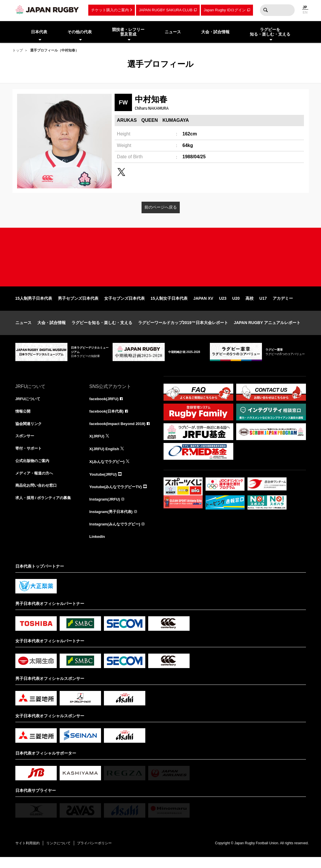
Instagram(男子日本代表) (113, 521)
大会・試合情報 (52, 330)
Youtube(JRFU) (104, 483)
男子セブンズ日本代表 (78, 306)
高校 (250, 306)
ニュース (23, 330)
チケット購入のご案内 (110, 10)
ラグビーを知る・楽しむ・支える (102, 330)
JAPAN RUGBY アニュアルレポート (267, 330)
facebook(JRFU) (105, 407)
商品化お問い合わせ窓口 (38, 496)
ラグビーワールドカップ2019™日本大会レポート (183, 330)
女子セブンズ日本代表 (124, 306)
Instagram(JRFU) (106, 509)
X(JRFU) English (105, 458)
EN (305, 12)
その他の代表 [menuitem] (80, 32)
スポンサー (25, 445)
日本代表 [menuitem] (39, 32)
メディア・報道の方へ (36, 483)
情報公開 (23, 420)
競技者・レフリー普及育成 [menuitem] (128, 32)
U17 (263, 306)
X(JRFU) (97, 445)
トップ (18, 50)
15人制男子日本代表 (34, 306)
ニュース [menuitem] (173, 32)
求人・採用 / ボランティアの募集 (45, 509)
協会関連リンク (30, 432)
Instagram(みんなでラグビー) (117, 534)
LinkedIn (98, 547)
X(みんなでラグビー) (108, 470)
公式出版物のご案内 (34, 470)
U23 (223, 306)
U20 (236, 306)
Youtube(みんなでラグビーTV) (118, 496)
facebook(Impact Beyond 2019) (119, 432)
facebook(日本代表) (108, 420)
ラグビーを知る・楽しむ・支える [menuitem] (270, 32)
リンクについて (62, 854)
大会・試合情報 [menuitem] (215, 32)
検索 (266, 10)
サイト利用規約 (29, 854)
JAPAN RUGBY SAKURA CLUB (166, 10)
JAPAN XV (203, 306)
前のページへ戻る (161, 207)
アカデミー (283, 306)
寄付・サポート (30, 458)
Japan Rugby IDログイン (225, 10)
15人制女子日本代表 (169, 306)
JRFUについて (29, 407)
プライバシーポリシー (101, 854)
